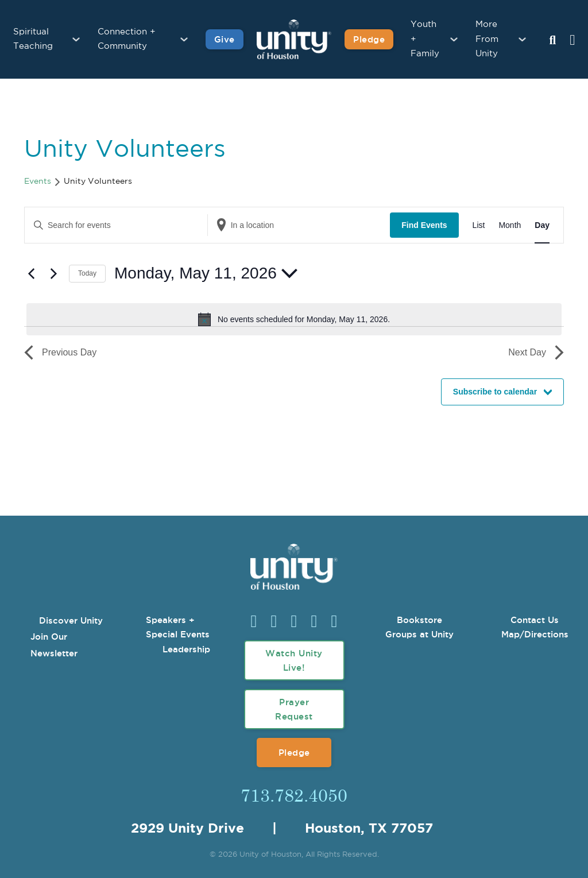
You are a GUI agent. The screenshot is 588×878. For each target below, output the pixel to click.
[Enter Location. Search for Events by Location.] (299, 225)
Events (38, 181)
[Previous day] (31, 273)
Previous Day (60, 353)
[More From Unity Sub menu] (522, 39)
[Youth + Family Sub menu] (454, 39)
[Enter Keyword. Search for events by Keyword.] (116, 225)
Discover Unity (71, 620)
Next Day (536, 353)
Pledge (294, 753)
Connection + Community (127, 39)
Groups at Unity (419, 634)
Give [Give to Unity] (225, 39)
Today (87, 273)
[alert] (294, 319)
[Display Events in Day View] (542, 225)
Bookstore (419, 620)
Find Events (424, 225)
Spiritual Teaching (33, 39)
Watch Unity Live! (294, 661)
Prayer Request (294, 709)
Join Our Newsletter (54, 645)
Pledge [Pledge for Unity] (369, 39)
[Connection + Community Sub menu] (184, 39)
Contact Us (535, 620)
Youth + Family (425, 39)
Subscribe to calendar (495, 392)
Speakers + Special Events (178, 627)
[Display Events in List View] (479, 225)
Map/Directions (535, 634)
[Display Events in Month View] (510, 225)
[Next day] (53, 273)
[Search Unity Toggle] (552, 41)
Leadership (186, 649)
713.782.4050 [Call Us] (294, 795)
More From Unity (487, 39)
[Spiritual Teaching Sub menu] (76, 39)
